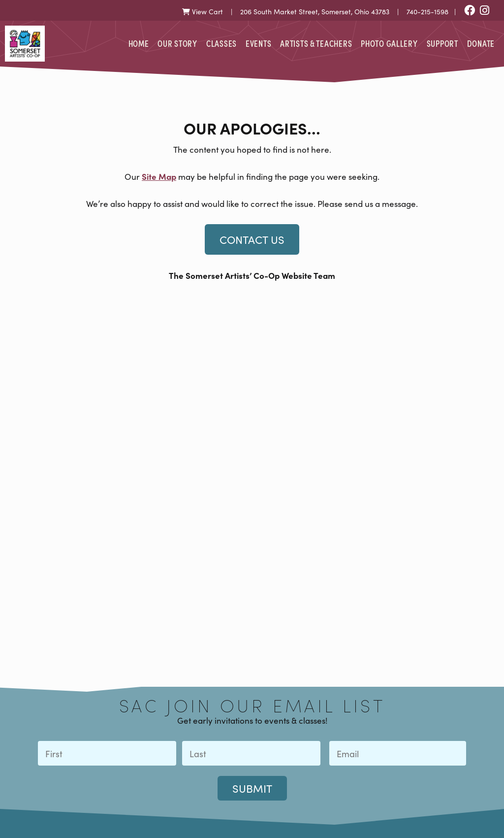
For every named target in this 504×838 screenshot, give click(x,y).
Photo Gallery (389, 43)
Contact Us (252, 239)
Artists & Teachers (316, 43)
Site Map (159, 176)
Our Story (177, 43)
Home (139, 43)
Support (442, 43)
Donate (481, 43)
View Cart (203, 12)
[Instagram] (485, 11)
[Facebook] (470, 11)
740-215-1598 (427, 12)
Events (258, 43)
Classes (221, 43)
